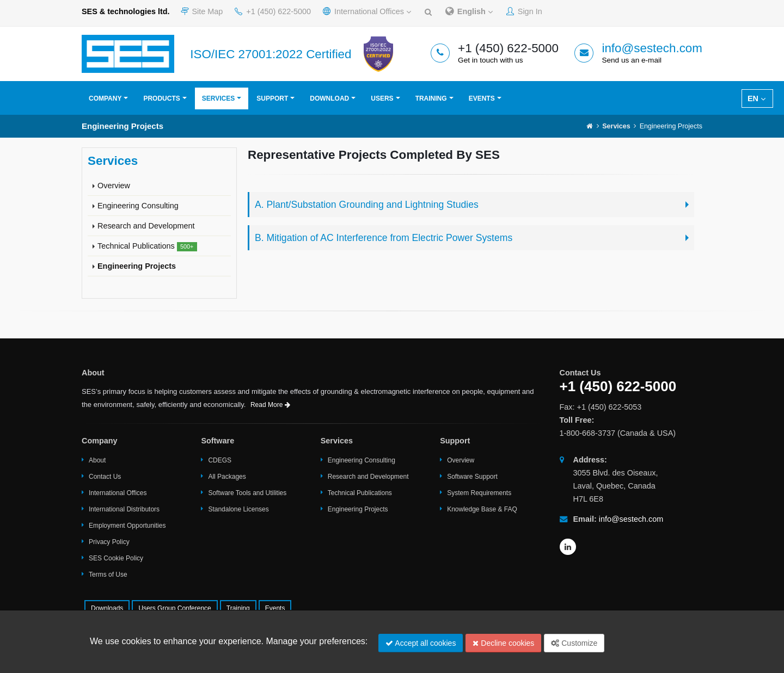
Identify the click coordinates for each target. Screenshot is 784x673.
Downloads (107, 608)
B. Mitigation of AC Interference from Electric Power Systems (384, 238)
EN (757, 98)
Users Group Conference (174, 608)
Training (431, 98)
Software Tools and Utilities (247, 493)
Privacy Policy (109, 542)
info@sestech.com (652, 48)
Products (161, 98)
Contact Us (105, 477)
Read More (270, 405)
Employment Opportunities (127, 526)
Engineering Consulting (138, 206)
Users (382, 98)
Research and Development (146, 226)
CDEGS (220, 460)
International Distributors (124, 509)
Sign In (524, 11)
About (97, 460)
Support (272, 98)
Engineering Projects (137, 266)
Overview (114, 186)
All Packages (227, 477)
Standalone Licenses (238, 509)
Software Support (472, 477)
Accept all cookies (421, 643)
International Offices (367, 11)
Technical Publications (147, 246)
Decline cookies (503, 643)
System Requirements (479, 493)
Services (218, 98)
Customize (574, 643)
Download (329, 98)
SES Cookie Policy (116, 558)
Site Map (202, 11)
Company (105, 98)
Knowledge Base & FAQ (482, 509)
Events (482, 98)
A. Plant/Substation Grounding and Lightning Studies (367, 205)
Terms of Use (108, 575)
